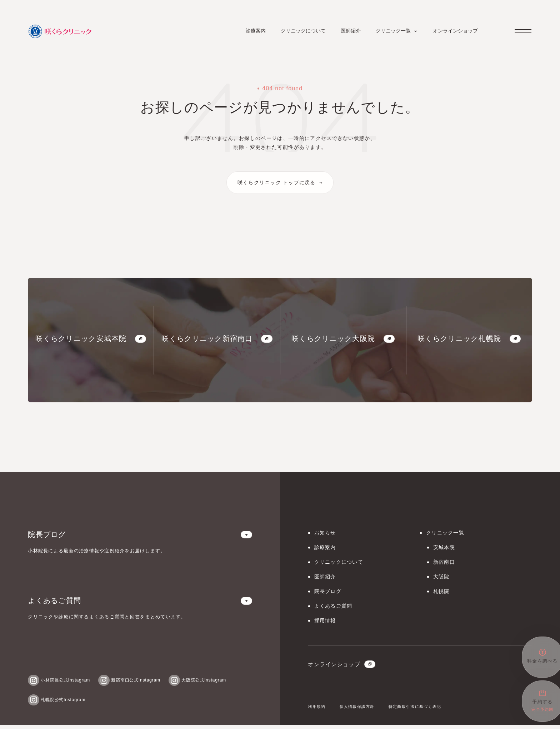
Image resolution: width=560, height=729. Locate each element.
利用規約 (317, 710)
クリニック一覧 (447, 534)
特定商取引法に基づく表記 (422, 710)
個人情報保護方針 (360, 710)
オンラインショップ (343, 668)
